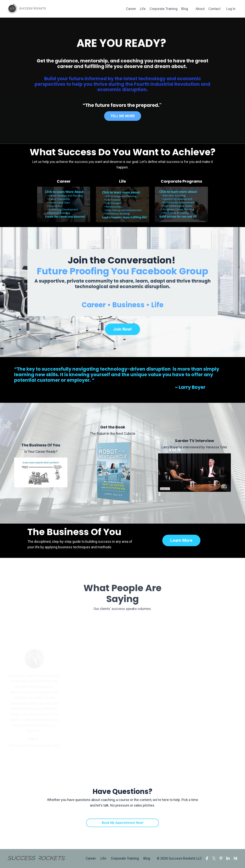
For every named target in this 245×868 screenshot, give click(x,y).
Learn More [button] (181, 540)
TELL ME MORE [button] (122, 116)
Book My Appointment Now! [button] (123, 823)
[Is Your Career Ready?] (41, 472)
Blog (185, 9)
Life (143, 9)
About (200, 9)
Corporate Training (163, 9)
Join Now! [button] (122, 329)
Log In (231, 9)
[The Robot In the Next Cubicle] (113, 472)
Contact (214, 9)
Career (131, 9)
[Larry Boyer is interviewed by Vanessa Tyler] (194, 472)
